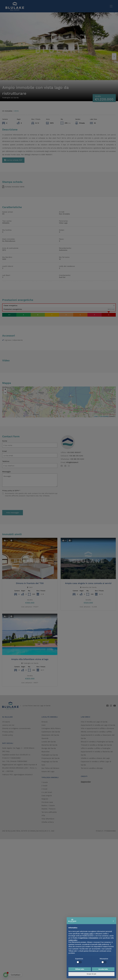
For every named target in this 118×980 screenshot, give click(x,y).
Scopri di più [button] (91, 974)
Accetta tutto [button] (103, 969)
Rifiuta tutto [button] (80, 969)
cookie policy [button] (73, 940)
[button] (113, 921)
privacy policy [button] (89, 934)
